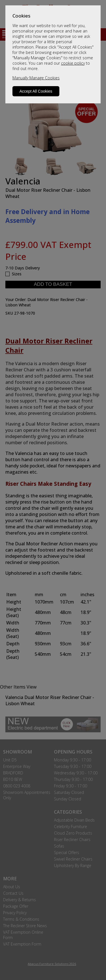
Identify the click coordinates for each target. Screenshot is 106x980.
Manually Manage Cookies (36, 78)
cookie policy (73, 63)
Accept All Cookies (36, 91)
